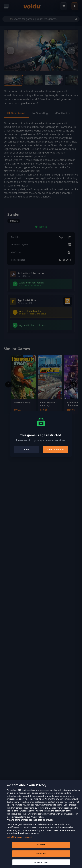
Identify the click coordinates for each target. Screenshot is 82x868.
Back (27, 450)
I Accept (41, 849)
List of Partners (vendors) (19, 842)
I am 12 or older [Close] (55, 450)
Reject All (41, 858)
